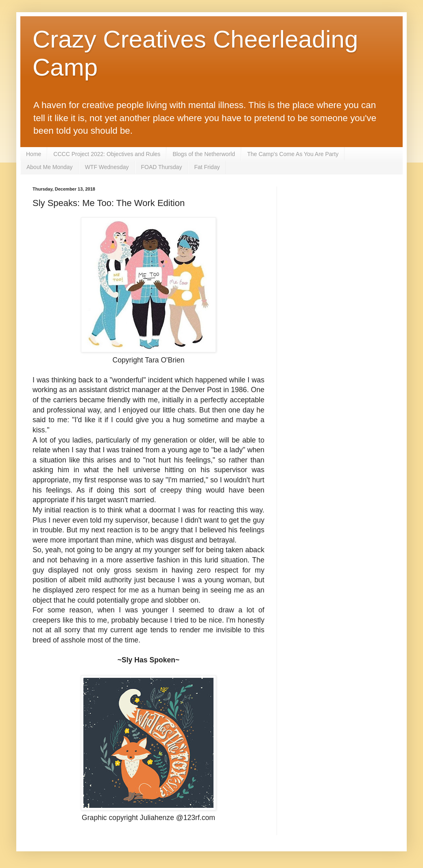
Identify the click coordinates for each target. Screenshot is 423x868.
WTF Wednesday (107, 167)
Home (34, 154)
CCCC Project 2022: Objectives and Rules (107, 154)
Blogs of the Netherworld (204, 154)
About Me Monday (50, 167)
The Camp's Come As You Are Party (293, 154)
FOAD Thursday (162, 167)
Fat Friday (207, 167)
